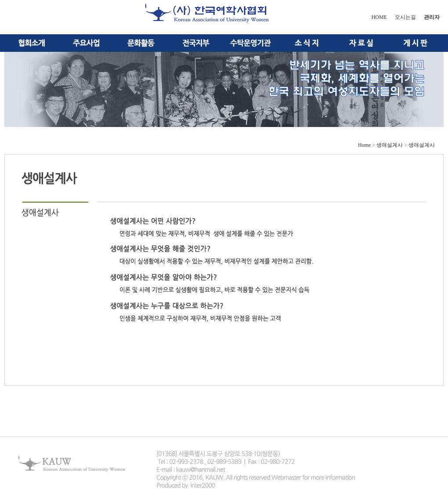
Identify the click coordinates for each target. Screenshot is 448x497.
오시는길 (405, 17)
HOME (379, 17)
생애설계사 (390, 145)
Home (364, 145)
